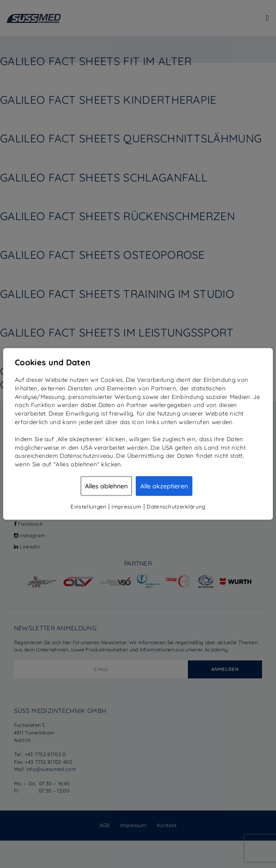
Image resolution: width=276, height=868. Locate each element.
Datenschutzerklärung (176, 507)
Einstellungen (88, 507)
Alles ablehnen (106, 486)
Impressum (126, 507)
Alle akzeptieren (164, 486)
